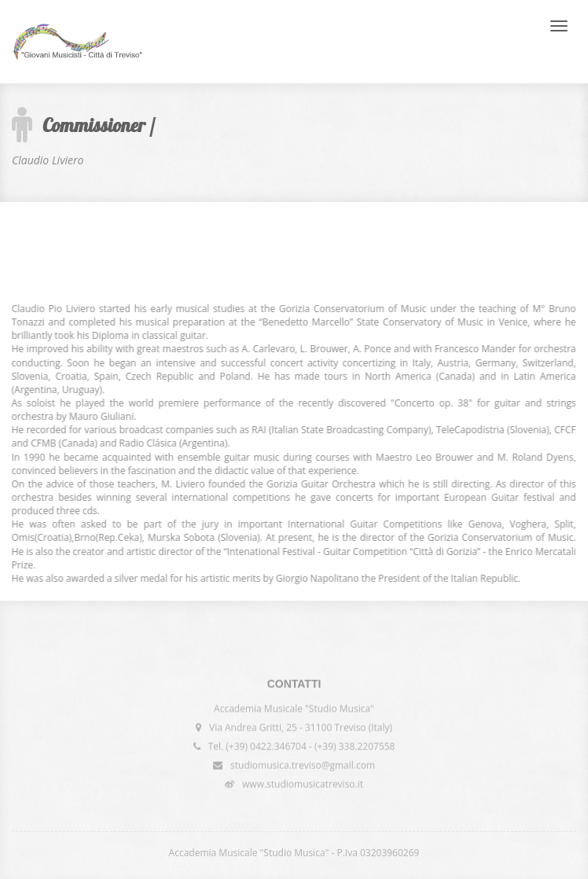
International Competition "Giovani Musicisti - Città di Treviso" (77, 42)
